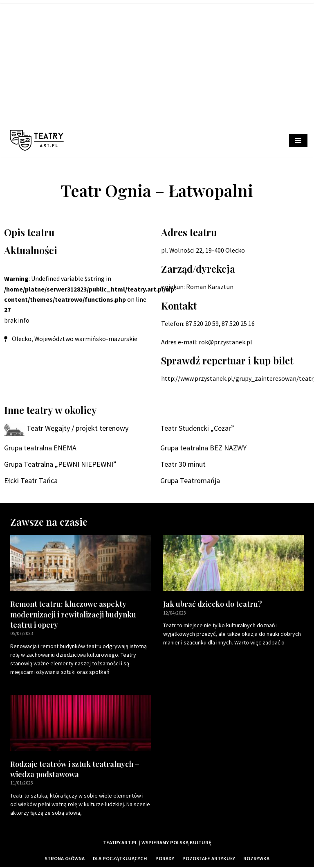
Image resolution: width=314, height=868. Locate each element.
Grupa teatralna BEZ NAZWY (203, 448)
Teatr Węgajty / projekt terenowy (77, 428)
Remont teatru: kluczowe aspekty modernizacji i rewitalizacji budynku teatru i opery (73, 615)
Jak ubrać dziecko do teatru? (213, 605)
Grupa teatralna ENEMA (40, 448)
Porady (165, 859)
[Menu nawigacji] (298, 140)
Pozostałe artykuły (209, 859)
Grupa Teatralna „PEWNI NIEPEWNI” (60, 465)
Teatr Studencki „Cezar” (197, 428)
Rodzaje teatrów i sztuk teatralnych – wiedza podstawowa (75, 770)
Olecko (22, 339)
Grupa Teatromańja (190, 481)
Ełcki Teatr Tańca (31, 481)
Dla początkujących (120, 859)
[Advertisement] (157, 61)
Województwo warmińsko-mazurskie (86, 339)
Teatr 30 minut (183, 465)
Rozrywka (257, 859)
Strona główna (65, 859)
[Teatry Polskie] (39, 140)
